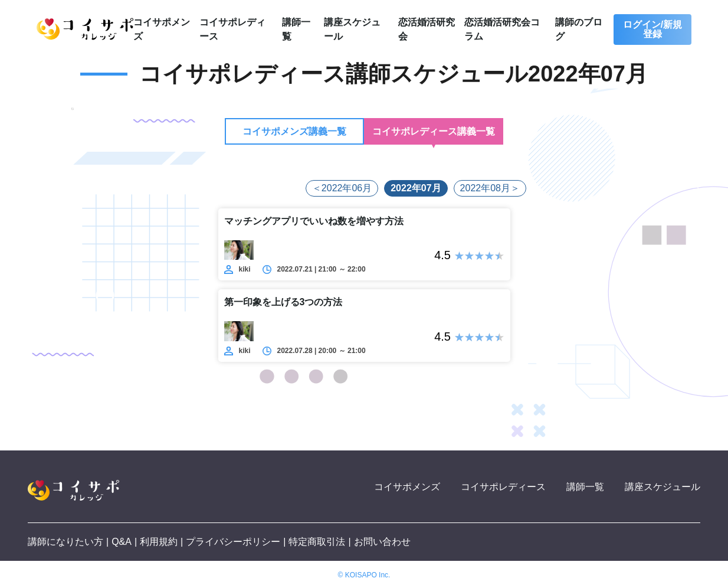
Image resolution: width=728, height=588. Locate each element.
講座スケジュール (663, 487)
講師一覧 (585, 487)
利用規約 (159, 542)
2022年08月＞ (490, 188)
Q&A (122, 542)
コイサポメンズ (407, 487)
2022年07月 (416, 188)
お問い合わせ (382, 542)
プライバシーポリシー (233, 542)
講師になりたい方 (65, 542)
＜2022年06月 (342, 188)
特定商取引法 (317, 542)
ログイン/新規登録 (652, 29)
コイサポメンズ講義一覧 (294, 131)
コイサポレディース (503, 487)
